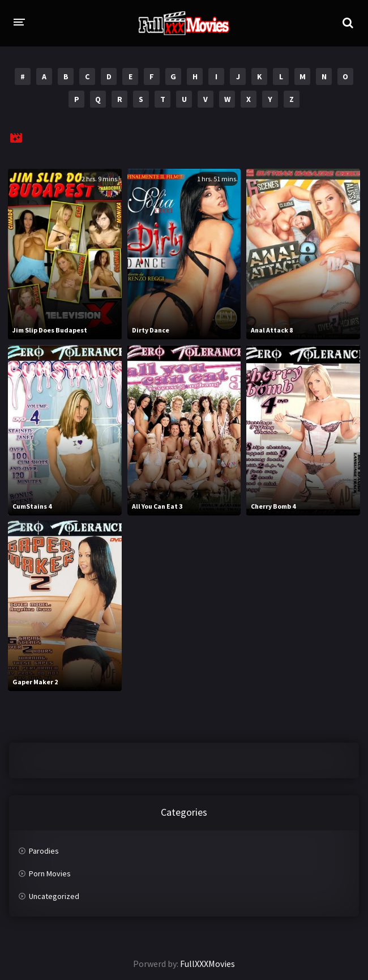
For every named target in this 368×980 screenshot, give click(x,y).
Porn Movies (50, 874)
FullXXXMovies (207, 964)
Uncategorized (54, 896)
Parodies (44, 851)
